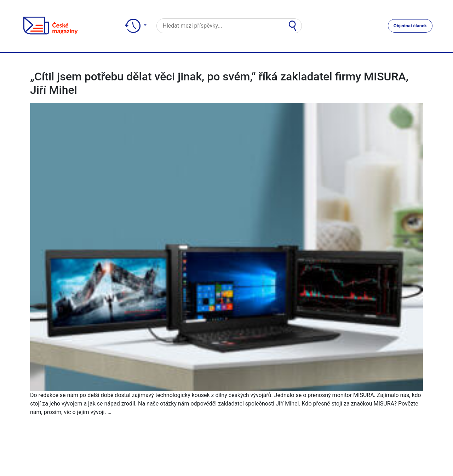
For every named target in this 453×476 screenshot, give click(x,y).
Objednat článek (410, 26)
